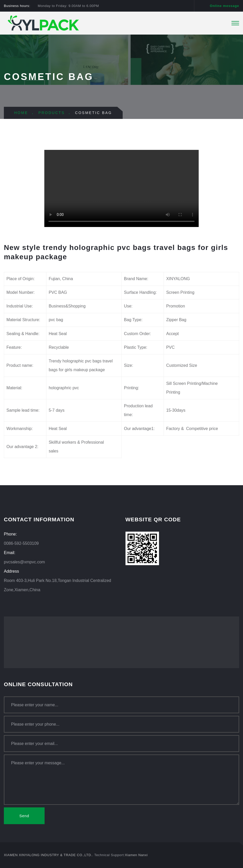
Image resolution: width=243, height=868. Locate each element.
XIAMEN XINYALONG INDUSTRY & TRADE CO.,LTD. (48, 855)
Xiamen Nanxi (136, 855)
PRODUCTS (52, 113)
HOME (21, 113)
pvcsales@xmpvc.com (24, 562)
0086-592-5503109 (21, 543)
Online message (224, 6)
